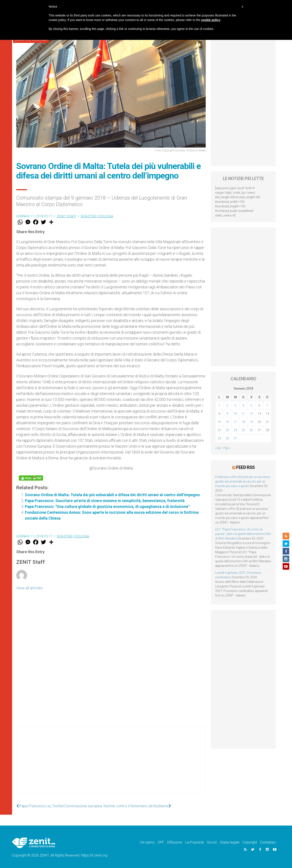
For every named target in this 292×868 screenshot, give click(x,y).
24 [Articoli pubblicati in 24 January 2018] (235, 430)
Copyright (250, 842)
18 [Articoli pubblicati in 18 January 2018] (243, 422)
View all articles (29, 588)
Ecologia (106, 216)
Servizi (212, 842)
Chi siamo (147, 842)
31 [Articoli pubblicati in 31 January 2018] (235, 438)
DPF (161, 842)
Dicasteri (89, 216)
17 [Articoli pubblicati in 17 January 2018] (235, 422)
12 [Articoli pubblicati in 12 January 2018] (251, 414)
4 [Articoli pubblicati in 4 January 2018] (243, 405)
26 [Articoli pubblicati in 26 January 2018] (251, 430)
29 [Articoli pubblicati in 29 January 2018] (219, 438)
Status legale (230, 842)
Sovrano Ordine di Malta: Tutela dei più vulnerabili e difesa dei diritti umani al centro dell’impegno (112, 495)
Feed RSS (245, 467)
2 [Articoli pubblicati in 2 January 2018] (227, 405)
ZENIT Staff (67, 216)
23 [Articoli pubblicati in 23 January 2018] (227, 430)
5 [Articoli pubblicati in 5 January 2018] (251, 405)
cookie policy (211, 20)
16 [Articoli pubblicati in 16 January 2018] (227, 422)
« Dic (218, 448)
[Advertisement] (111, 764)
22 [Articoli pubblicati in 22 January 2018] (219, 430)
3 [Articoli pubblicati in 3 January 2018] (235, 405)
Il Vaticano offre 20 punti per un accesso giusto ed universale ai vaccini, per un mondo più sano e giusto (243, 481)
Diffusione (175, 842)
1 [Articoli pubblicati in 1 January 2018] (219, 405)
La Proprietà (194, 842)
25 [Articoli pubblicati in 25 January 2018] (243, 430)
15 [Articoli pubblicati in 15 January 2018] (219, 422)
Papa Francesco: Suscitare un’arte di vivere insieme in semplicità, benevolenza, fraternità (105, 501)
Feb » (227, 448)
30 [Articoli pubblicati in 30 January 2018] (227, 438)
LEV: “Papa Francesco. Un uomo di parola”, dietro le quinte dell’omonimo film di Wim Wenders (243, 534)
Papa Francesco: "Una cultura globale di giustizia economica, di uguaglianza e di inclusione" (107, 506)
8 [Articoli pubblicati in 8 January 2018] (219, 414)
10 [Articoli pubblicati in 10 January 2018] (235, 414)
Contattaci (268, 842)
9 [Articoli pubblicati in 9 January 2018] (227, 414)
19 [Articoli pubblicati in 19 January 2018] (251, 422)
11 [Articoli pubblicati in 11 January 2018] (243, 414)
